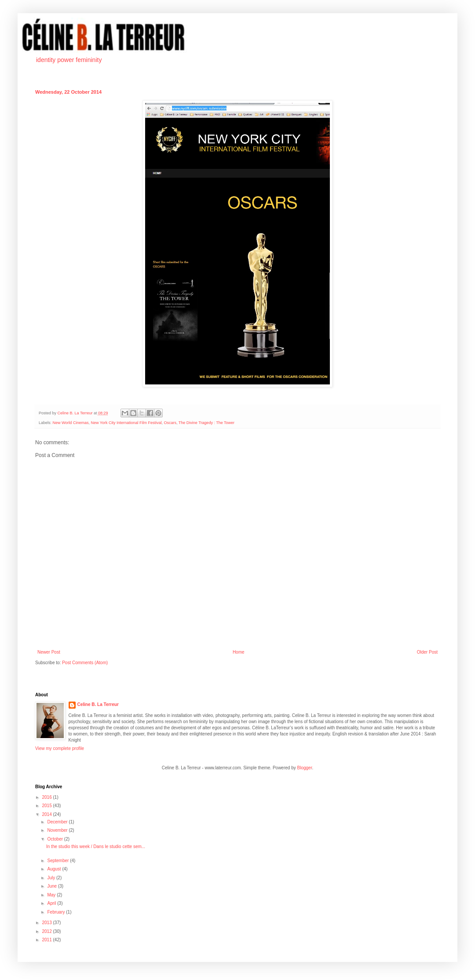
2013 (47, 923)
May (52, 895)
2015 (47, 806)
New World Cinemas (71, 423)
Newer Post (49, 652)
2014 (47, 814)
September (58, 861)
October (55, 839)
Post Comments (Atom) (85, 663)
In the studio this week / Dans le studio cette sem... (96, 847)
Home (239, 652)
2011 (47, 940)
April (52, 903)
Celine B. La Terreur (98, 704)
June (52, 886)
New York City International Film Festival (126, 423)
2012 (47, 931)
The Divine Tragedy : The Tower (206, 423)
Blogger (305, 768)
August (55, 869)
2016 (47, 797)
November (58, 830)
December (58, 822)
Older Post (427, 652)
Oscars (170, 423)
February (57, 912)
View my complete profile (60, 748)
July (52, 878)
